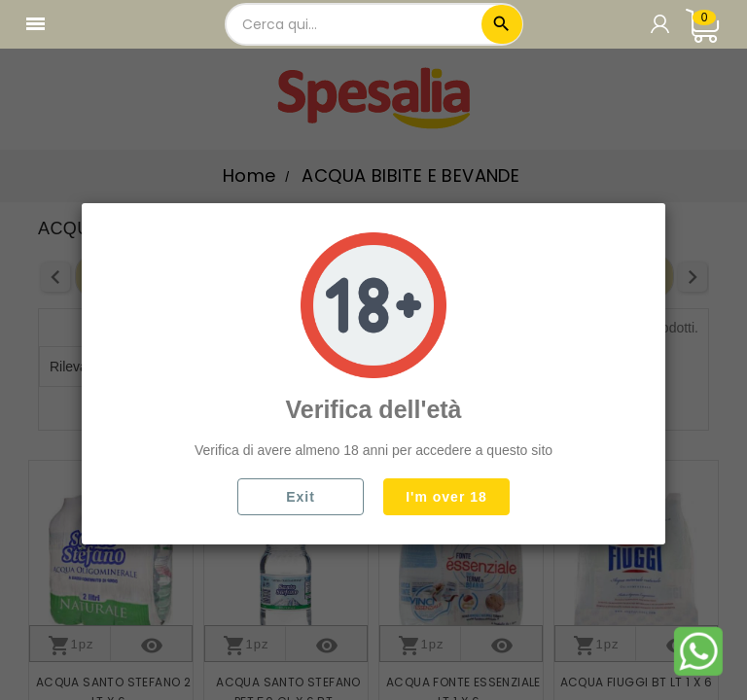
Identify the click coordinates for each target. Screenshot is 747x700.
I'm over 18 (446, 497)
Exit (301, 497)
